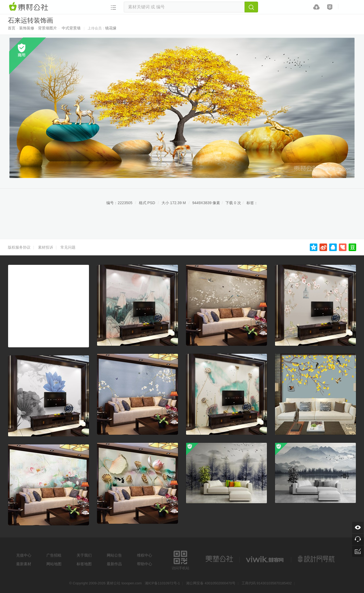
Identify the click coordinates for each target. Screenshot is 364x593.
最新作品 (114, 564)
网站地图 (54, 564)
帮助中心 (145, 564)
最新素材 (24, 564)
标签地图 (84, 564)
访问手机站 (181, 559)
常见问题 (68, 247)
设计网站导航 (317, 559)
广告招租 (54, 555)
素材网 (29, 7)
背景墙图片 (47, 28)
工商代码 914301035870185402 (267, 583)
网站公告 (114, 555)
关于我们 (84, 555)
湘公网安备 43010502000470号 (211, 583)
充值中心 (24, 555)
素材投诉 (46, 247)
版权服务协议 (19, 247)
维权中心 (145, 555)
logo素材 (265, 559)
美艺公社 (219, 559)
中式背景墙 (71, 28)
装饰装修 (27, 28)
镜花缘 (111, 28)
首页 (12, 28)
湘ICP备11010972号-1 (162, 583)
